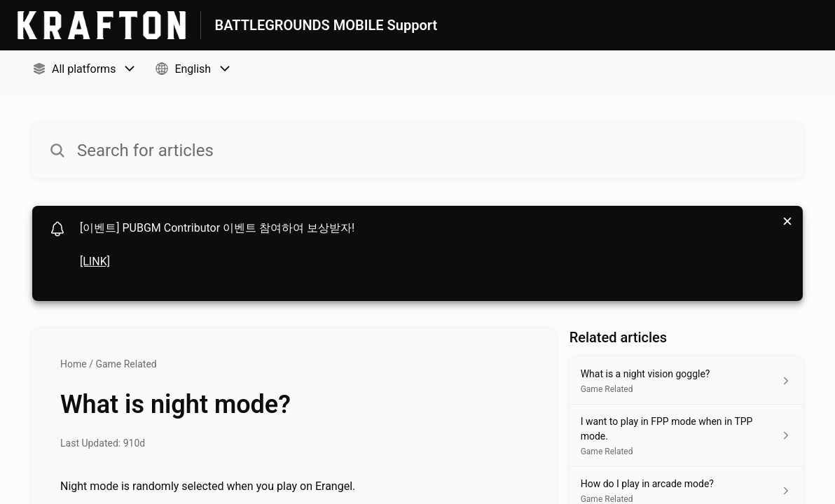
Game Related (126, 364)
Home (74, 364)
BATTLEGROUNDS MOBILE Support (326, 25)
